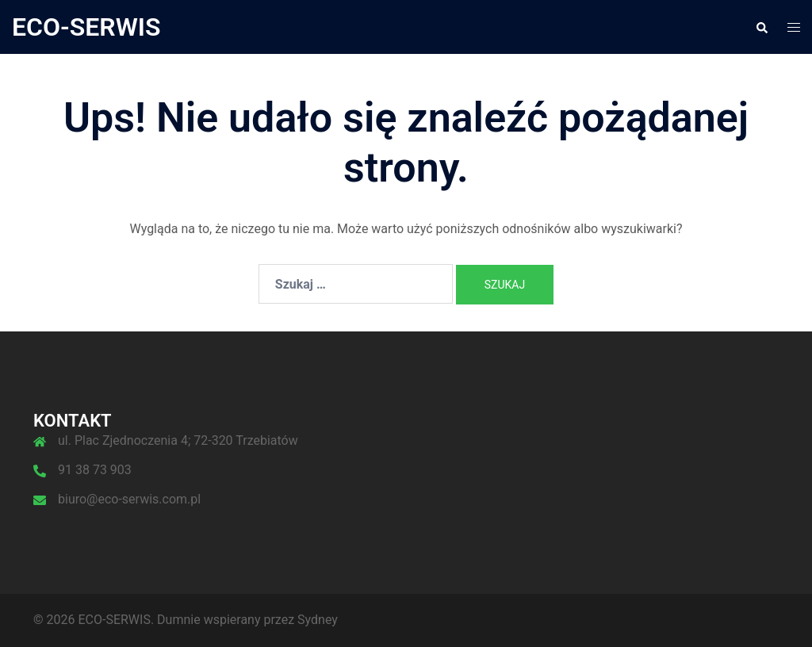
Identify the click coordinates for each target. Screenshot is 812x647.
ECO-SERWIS (86, 27)
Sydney (318, 620)
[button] (761, 27)
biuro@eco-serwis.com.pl (129, 499)
